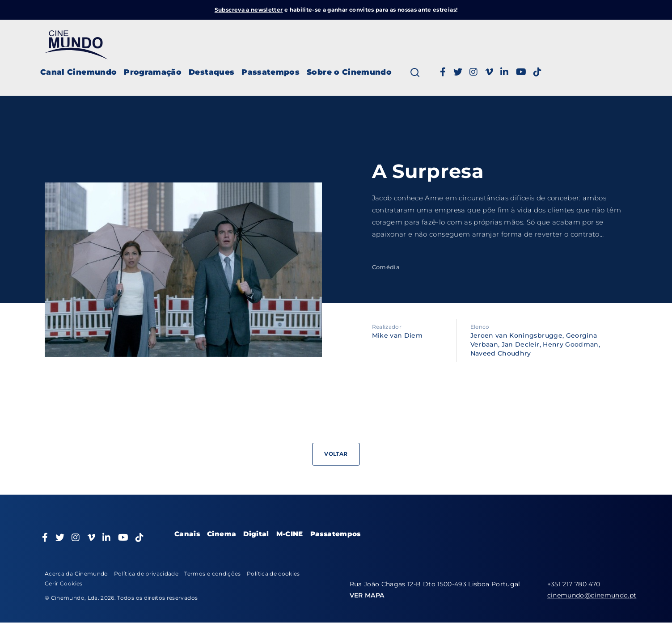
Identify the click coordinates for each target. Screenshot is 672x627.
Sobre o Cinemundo (349, 72)
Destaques (211, 72)
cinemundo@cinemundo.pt (592, 595)
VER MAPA (367, 595)
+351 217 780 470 (574, 584)
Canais (187, 534)
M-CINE (290, 534)
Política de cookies (273, 574)
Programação (153, 72)
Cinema (222, 534)
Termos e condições (212, 574)
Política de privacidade (146, 574)
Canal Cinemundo (78, 72)
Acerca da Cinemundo (76, 574)
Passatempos (270, 72)
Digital (256, 534)
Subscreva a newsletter (249, 10)
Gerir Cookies (64, 583)
